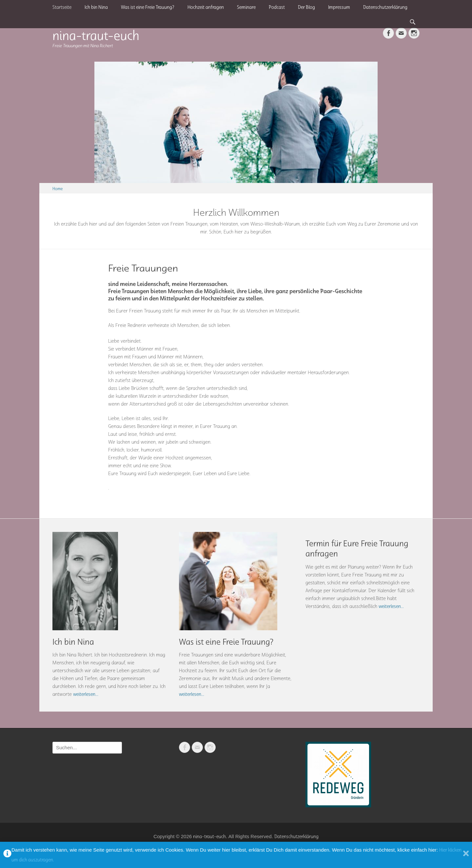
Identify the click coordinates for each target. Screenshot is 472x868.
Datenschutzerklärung (385, 7)
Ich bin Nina (96, 7)
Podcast (277, 7)
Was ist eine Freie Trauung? (148, 7)
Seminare (246, 7)
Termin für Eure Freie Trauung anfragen (357, 548)
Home (58, 189)
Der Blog (306, 7)
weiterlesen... (86, 694)
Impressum (339, 7)
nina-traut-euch (96, 35)
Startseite (62, 7)
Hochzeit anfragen (206, 7)
